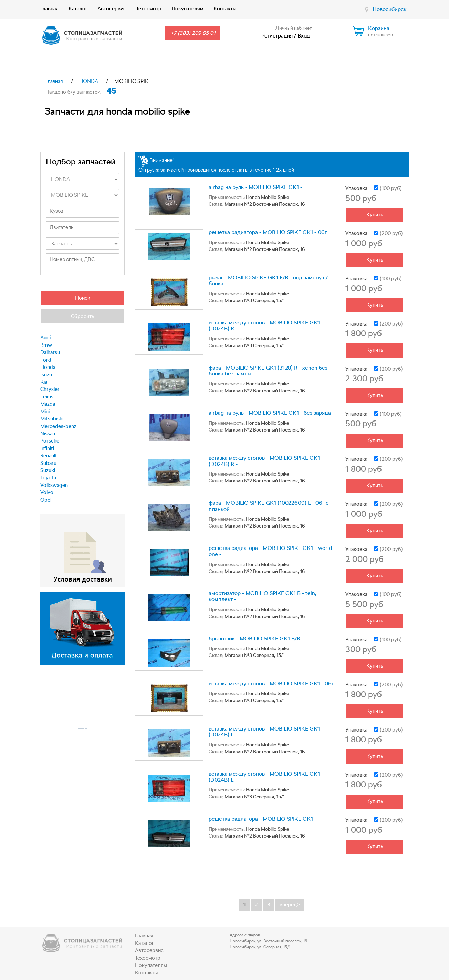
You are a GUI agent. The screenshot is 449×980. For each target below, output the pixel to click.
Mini (45, 412)
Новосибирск (389, 9)
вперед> (290, 905)
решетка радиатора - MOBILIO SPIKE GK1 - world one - (270, 551)
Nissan (48, 434)
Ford (46, 360)
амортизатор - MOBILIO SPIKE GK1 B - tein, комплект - (262, 596)
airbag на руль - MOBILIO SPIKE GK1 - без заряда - (272, 413)
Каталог (78, 9)
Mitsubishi (52, 419)
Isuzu (46, 375)
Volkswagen (54, 485)
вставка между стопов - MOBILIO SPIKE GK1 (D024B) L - (264, 732)
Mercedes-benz (58, 426)
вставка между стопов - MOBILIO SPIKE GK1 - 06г (271, 684)
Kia (44, 382)
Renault (49, 456)
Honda (48, 367)
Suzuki (48, 470)
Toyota (48, 478)
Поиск (83, 298)
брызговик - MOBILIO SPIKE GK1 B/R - (256, 638)
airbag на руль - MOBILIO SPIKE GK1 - (255, 187)
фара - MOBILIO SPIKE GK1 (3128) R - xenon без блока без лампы (268, 371)
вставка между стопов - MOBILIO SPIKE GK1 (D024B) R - (264, 326)
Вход (304, 36)
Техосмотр (149, 9)
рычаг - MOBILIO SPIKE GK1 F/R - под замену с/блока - (268, 281)
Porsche (50, 441)
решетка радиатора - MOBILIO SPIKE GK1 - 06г (268, 232)
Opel (46, 500)
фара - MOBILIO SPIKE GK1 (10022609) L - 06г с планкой (269, 506)
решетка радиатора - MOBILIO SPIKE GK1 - (263, 819)
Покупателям (187, 9)
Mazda (48, 404)
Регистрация (277, 36)
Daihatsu (50, 352)
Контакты (225, 9)
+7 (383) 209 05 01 (193, 33)
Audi (45, 338)
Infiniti (47, 448)
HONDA (89, 81)
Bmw (46, 345)
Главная (49, 9)
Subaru (48, 463)
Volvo (47, 492)
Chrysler (50, 389)
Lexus (47, 397)
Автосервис (112, 9)
